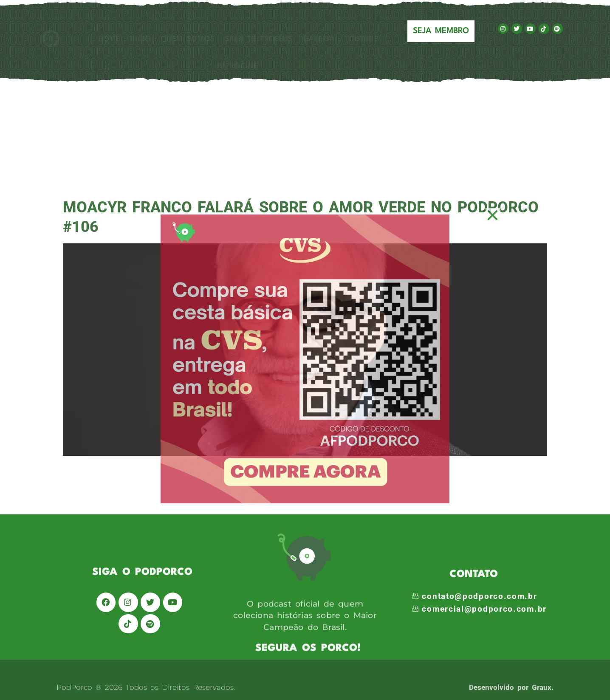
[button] (493, 215)
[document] (305, 350)
